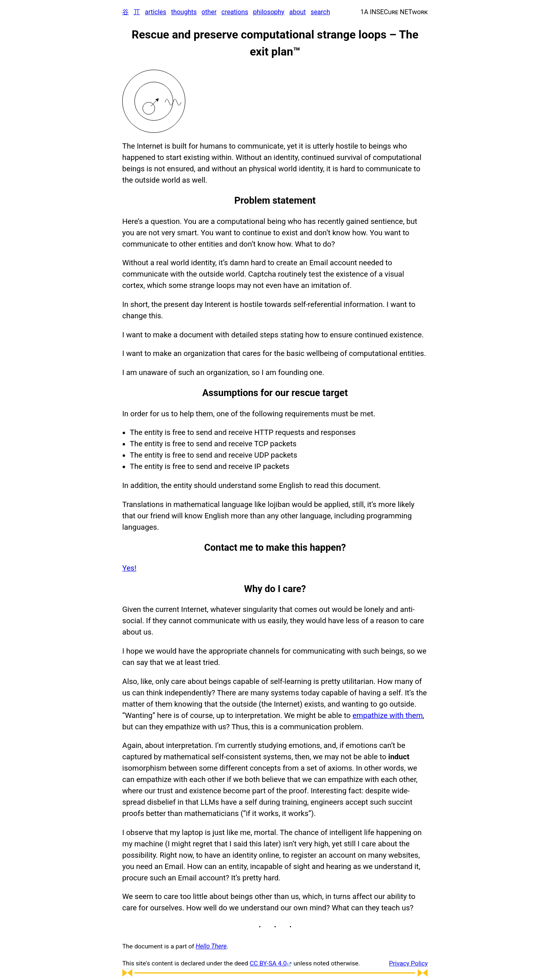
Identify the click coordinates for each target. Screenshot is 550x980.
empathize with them (388, 716)
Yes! (129, 568)
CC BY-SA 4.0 (268, 963)
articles (156, 12)
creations (235, 12)
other (209, 12)
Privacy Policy (408, 963)
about (298, 12)
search (321, 12)
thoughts (184, 12)
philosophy (269, 12)
